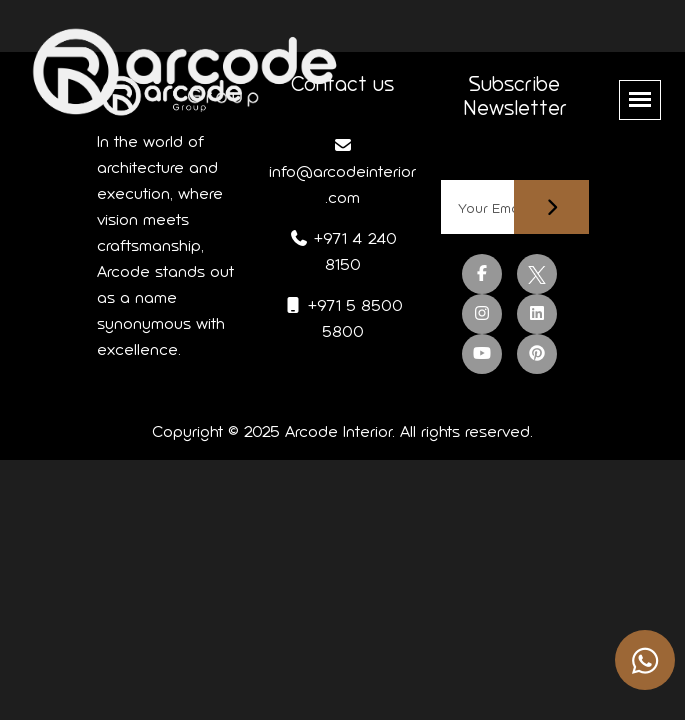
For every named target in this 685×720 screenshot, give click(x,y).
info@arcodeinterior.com (342, 172)
